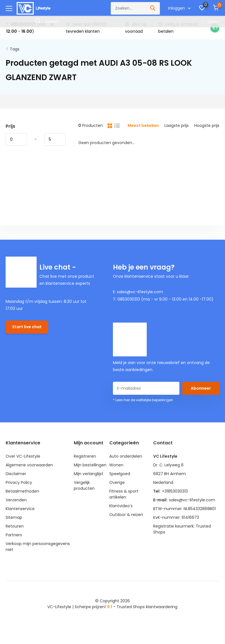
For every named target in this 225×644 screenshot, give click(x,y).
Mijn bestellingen (90, 465)
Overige (117, 482)
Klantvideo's (121, 506)
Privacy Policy (19, 482)
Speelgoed (120, 474)
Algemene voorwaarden (29, 465)
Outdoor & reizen (126, 515)
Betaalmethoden (22, 491)
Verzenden (16, 500)
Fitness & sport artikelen (124, 494)
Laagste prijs (177, 125)
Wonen (116, 465)
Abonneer (201, 388)
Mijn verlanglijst (89, 474)
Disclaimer (16, 474)
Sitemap (14, 517)
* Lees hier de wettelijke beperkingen (143, 400)
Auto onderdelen (126, 456)
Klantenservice (20, 509)
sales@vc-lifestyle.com (192, 500)
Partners (14, 535)
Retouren (15, 526)
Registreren (85, 456)
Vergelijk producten (84, 485)
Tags (15, 49)
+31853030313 (175, 491)
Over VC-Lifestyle (23, 456)
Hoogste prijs (207, 125)
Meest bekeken (143, 125)
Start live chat (27, 327)
